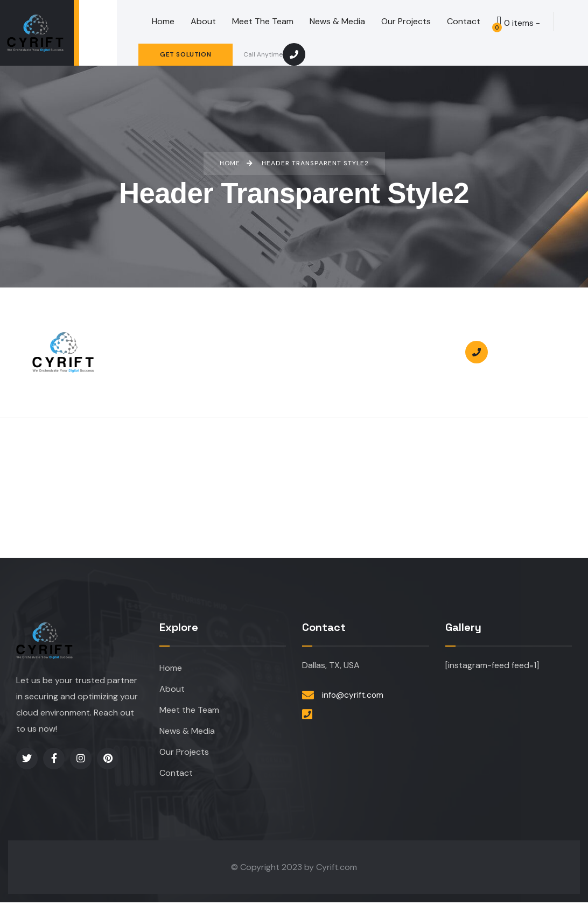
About (172, 689)
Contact (176, 776)
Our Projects (184, 754)
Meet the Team (189, 711)
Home (171, 668)
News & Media (187, 732)
